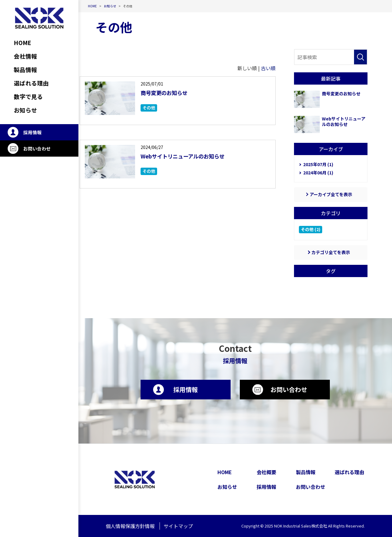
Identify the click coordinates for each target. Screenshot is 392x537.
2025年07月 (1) (318, 164)
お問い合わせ (37, 149)
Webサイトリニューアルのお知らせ (190, 156)
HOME (225, 472)
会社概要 (266, 472)
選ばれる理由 (349, 472)
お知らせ (227, 487)
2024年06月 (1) (318, 173)
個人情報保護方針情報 (130, 526)
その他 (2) (311, 229)
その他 (149, 108)
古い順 (268, 68)
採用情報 (32, 132)
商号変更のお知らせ (168, 92)
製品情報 (306, 472)
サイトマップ (178, 526)
